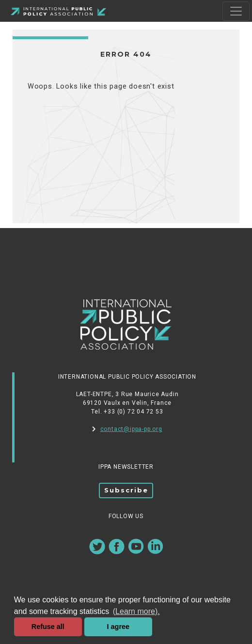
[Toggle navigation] (236, 11)
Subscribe (126, 490)
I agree (118, 627)
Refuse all (48, 627)
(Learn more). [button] (136, 611)
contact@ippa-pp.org (127, 429)
